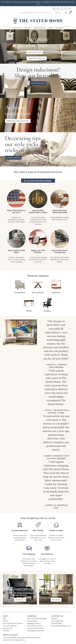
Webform (55, 619)
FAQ (4, 619)
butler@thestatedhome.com (61, 626)
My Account (37, 13)
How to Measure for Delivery (13, 623)
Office (29, 311)
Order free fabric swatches (18, 121)
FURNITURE (17, 28)
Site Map (6, 631)
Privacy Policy (8, 628)
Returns (6, 621)
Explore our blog (13, 158)
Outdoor (47, 311)
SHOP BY (27, 28)
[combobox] (58, 12)
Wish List (47, 13)
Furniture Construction (35, 628)
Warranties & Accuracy (35, 626)
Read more (56, 600)
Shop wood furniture (37, 58)
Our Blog (60, 28)
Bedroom (56, 293)
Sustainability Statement (36, 631)
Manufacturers (32, 621)
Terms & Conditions (10, 626)
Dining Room (38, 293)
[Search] (66, 13)
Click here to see (38, 83)
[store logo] (38, 21)
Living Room (20, 293)
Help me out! (20, 600)
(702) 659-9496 (57, 623)
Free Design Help (57, 621)
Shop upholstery (35, 52)
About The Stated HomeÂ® (37, 619)
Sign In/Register (26, 13)
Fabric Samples (39, 28)
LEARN (51, 28)
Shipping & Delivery (34, 623)
